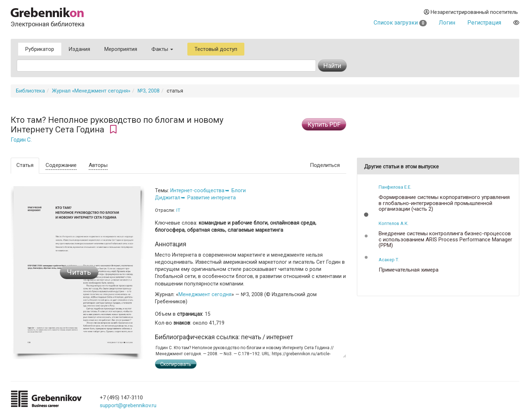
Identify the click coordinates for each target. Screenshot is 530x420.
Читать (79, 272)
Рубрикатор (40, 49)
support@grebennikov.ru (128, 405)
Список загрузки (400, 23)
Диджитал (168, 198)
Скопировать (176, 364)
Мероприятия (121, 49)
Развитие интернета (212, 198)
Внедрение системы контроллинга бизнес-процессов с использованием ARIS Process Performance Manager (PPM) (445, 240)
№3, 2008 (149, 91)
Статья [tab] (25, 165)
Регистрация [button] (484, 23)
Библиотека (30, 91)
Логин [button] (447, 23)
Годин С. (21, 140)
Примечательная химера (409, 270)
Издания (79, 49)
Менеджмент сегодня (205, 294)
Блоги (239, 190)
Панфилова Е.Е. (395, 187)
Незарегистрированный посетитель (471, 12)
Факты (162, 49)
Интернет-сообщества (197, 190)
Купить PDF (324, 124)
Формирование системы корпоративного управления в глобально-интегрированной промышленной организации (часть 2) (444, 203)
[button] (366, 215)
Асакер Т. (389, 260)
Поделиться (325, 165)
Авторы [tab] (98, 165)
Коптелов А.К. (394, 223)
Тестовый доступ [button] (216, 49)
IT (178, 210)
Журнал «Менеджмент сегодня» (91, 91)
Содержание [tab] (61, 165)
